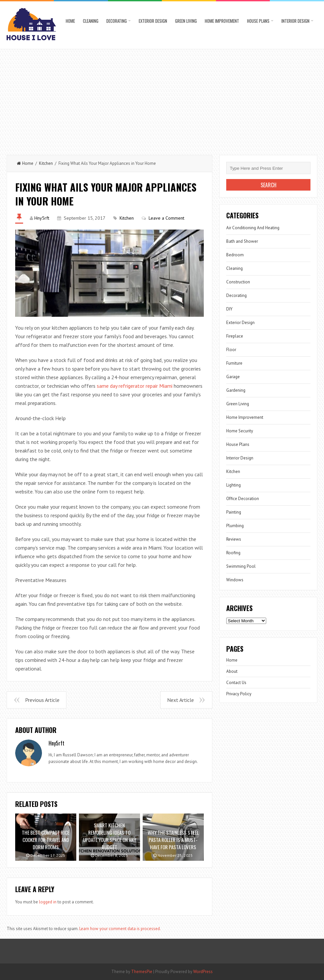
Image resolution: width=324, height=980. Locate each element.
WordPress (203, 972)
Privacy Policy (239, 694)
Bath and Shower (242, 241)
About (232, 671)
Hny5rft (42, 218)
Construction (238, 282)
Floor (231, 350)
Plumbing (235, 526)
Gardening (236, 390)
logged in (48, 902)
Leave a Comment (166, 218)
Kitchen (46, 163)
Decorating (117, 21)
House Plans (258, 21)
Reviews (234, 539)
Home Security (240, 431)
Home (70, 21)
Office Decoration (243, 499)
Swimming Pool (241, 566)
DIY (229, 309)
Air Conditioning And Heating (253, 228)
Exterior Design (153, 21)
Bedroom (235, 255)
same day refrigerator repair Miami (135, 386)
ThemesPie (142, 972)
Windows (235, 580)
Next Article (180, 700)
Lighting (234, 485)
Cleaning (91, 21)
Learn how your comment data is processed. (120, 929)
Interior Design (295, 21)
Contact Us (236, 683)
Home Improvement (222, 21)
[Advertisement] (162, 99)
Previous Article (42, 700)
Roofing (233, 553)
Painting (234, 512)
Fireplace (235, 336)
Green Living (186, 21)
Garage (233, 377)
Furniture (234, 363)
